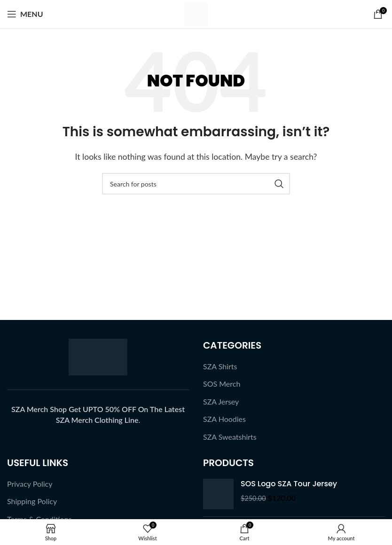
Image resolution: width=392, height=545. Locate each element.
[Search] (196, 184)
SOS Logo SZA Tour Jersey (289, 484)
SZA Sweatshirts (230, 437)
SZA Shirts (220, 366)
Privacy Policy (30, 484)
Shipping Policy (32, 501)
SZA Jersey (221, 401)
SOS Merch (222, 384)
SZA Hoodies (224, 419)
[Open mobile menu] (25, 14)
